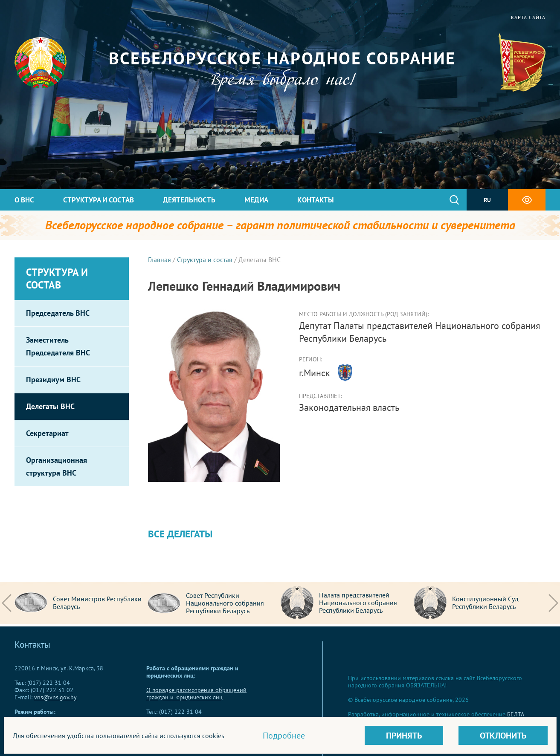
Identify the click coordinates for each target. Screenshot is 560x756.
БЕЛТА (516, 714)
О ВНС (24, 200)
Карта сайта (528, 17)
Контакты (316, 200)
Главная (160, 260)
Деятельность (189, 200)
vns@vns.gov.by (55, 697)
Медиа (256, 200)
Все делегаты (180, 534)
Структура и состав (99, 200)
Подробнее (284, 736)
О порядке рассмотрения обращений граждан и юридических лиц (196, 694)
